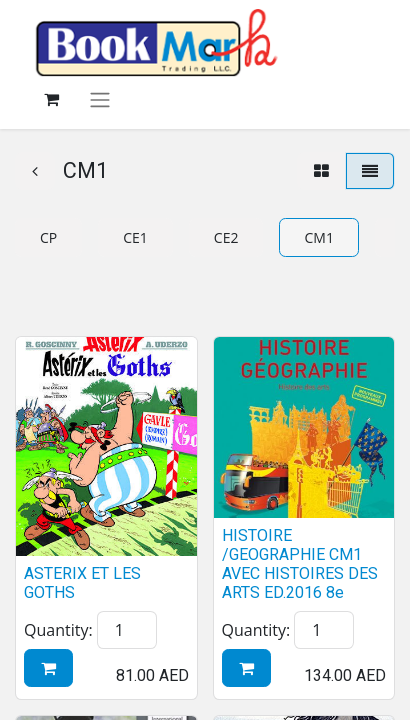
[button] (48, 668)
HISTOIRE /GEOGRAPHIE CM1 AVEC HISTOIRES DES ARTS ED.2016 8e (300, 564)
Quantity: (58, 630)
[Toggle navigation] (100, 99)
